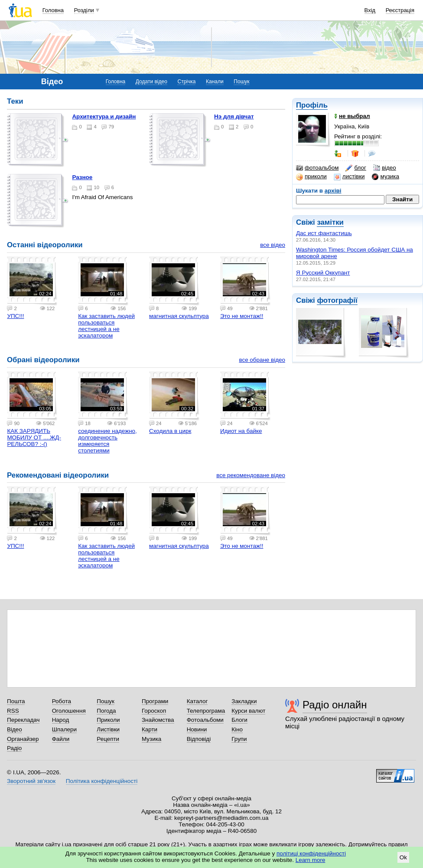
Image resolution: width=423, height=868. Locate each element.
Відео (15, 729)
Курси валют (248, 711)
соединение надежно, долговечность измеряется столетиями (107, 441)
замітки (330, 222)
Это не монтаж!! (242, 316)
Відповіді (199, 739)
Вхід (370, 10)
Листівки (108, 729)
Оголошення (69, 711)
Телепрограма (206, 711)
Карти (150, 729)
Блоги (239, 720)
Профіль (312, 105)
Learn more (311, 860)
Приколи (108, 720)
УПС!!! (15, 316)
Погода (106, 711)
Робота (62, 701)
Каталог (197, 701)
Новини (197, 729)
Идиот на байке (241, 431)
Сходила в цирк (170, 431)
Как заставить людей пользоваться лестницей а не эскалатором (106, 326)
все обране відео (262, 360)
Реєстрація (400, 10)
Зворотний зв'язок (31, 781)
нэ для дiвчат (234, 116)
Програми (155, 701)
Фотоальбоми (205, 720)
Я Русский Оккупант (323, 273)
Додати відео (151, 82)
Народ (61, 720)
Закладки (244, 701)
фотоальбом (317, 168)
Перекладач (23, 720)
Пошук (241, 82)
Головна (53, 10)
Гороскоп (154, 711)
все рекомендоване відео (251, 475)
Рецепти (108, 739)
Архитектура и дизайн (104, 116)
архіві (333, 191)
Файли (61, 739)
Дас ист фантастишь (324, 233)
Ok (403, 857)
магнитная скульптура (179, 316)
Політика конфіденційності (102, 781)
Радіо (14, 748)
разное (82, 177)
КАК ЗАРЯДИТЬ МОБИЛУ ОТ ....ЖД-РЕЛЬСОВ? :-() (34, 437)
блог (356, 168)
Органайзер (23, 739)
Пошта (16, 701)
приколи (311, 177)
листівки (349, 177)
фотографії (337, 300)
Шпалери (64, 729)
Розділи (84, 10)
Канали (215, 82)
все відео (273, 245)
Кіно (237, 729)
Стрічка (186, 82)
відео (385, 168)
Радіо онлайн (335, 705)
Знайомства (158, 720)
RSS (13, 711)
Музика (151, 739)
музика (386, 177)
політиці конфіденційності (311, 853)
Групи (239, 739)
